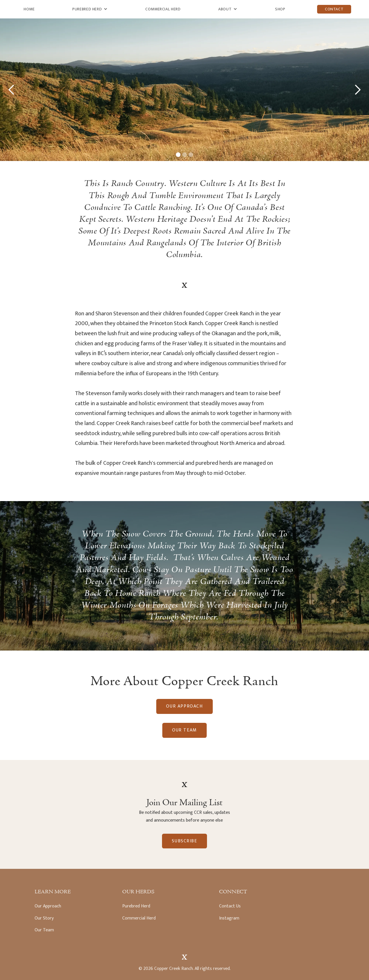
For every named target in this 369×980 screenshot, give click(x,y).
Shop (280, 9)
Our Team (184, 730)
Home (29, 9)
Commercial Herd (163, 9)
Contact (334, 9)
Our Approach (184, 706)
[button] (90, 9)
